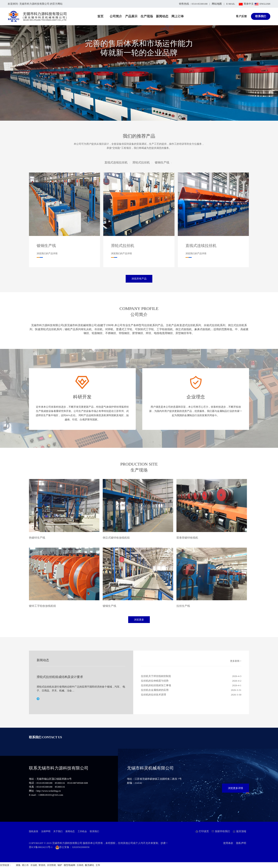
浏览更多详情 (236, 788)
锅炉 (60, 865)
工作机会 (82, 831)
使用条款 (228, 843)
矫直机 (42, 865)
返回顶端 (241, 831)
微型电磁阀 (69, 865)
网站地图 (217, 4)
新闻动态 (162, 16)
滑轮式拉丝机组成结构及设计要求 (60, 677)
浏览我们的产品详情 (47, 253)
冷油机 (34, 865)
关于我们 (58, 831)
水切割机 (52, 865)
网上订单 (178, 16)
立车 (98, 865)
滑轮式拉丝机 (141, 162)
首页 (100, 16)
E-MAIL (231, 4)
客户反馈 (241, 16)
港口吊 (25, 865)
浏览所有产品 (139, 279)
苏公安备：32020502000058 (72, 847)
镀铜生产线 (162, 162)
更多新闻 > (236, 661)
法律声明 (46, 831)
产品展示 (131, 16)
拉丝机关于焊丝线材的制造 (156, 676)
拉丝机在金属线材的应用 (155, 690)
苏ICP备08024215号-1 (41, 847)
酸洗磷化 (90, 865)
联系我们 (261, 16)
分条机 (80, 865)
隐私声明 (241, 843)
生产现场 (147, 16)
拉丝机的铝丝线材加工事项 (156, 685)
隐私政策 (34, 831)
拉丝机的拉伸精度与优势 (155, 681)
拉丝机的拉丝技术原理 (153, 695)
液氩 (18, 865)
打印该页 (204, 831)
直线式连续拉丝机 (116, 162)
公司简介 (116, 16)
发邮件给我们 (222, 831)
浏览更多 (139, 620)
